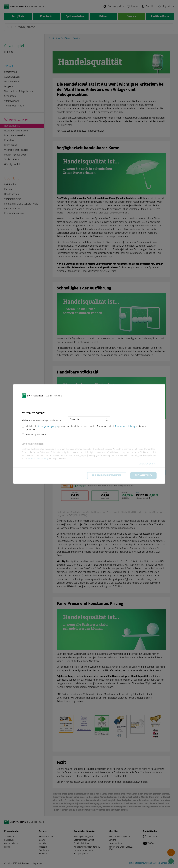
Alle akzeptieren (143, 476)
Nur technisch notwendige (107, 476)
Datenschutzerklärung (125, 427)
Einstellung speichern (36, 435)
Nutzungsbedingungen (48, 427)
